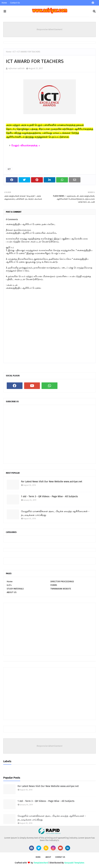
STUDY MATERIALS (15, 589)
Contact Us (15, 3)
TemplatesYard (41, 863)
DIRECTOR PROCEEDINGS (62, 581)
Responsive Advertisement (49, 29)
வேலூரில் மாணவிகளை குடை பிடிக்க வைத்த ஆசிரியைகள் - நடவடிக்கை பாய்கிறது (55, 513)
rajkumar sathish (16, 68)
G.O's (9, 585)
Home (4, 3)
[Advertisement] (49, 629)
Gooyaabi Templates (74, 863)
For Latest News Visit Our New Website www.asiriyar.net (52, 481)
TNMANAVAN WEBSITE (61, 589)
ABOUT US (12, 592)
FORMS (54, 585)
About (48, 857)
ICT (14, 52)
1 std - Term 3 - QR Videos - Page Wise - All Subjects (49, 496)
